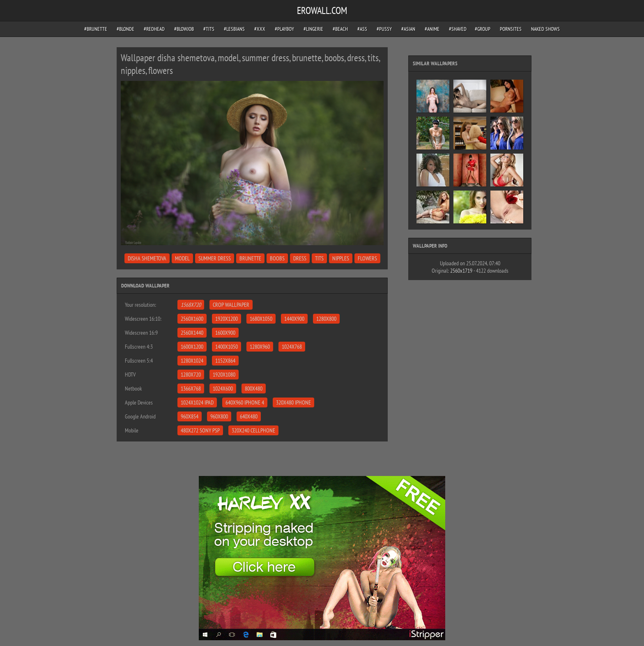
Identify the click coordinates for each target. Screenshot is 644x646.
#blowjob (184, 29)
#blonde (125, 29)
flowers (367, 258)
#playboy (284, 29)
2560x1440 (192, 333)
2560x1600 (192, 319)
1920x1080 (224, 375)
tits (319, 258)
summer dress (215, 258)
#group (483, 29)
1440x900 (294, 319)
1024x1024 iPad (197, 402)
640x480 (249, 416)
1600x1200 (192, 347)
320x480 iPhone (293, 402)
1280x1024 (192, 361)
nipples (341, 258)
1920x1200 (227, 319)
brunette (250, 258)
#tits (209, 29)
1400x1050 (227, 347)
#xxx (260, 29)
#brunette (96, 29)
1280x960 (260, 347)
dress (300, 258)
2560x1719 (461, 271)
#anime (432, 29)
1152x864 (225, 361)
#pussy (384, 29)
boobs (277, 258)
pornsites (511, 29)
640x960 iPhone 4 (245, 402)
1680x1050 (261, 319)
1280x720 (191, 375)
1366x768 (191, 389)
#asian (408, 29)
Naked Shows (545, 29)
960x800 (219, 416)
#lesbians (234, 29)
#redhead (154, 29)
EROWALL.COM (322, 10)
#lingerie (313, 29)
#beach (340, 29)
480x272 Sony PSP (200, 430)
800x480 (254, 389)
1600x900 (225, 333)
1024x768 (292, 347)
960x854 (190, 416)
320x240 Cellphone (253, 430)
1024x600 (223, 389)
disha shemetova (147, 258)
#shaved (458, 29)
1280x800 (326, 319)
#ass (362, 29)
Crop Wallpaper (231, 305)
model (182, 258)
